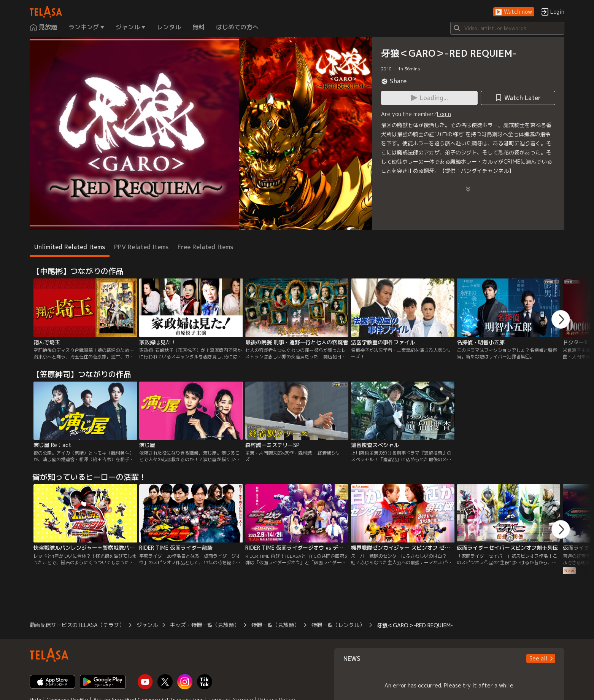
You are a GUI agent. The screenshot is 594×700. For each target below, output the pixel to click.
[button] (514, 12)
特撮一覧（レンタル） (338, 625)
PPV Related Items (141, 247)
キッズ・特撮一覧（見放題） (205, 625)
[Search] (507, 28)
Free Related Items (205, 247)
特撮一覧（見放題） (275, 625)
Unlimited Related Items (70, 247)
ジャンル (147, 625)
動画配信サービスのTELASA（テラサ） (77, 625)
